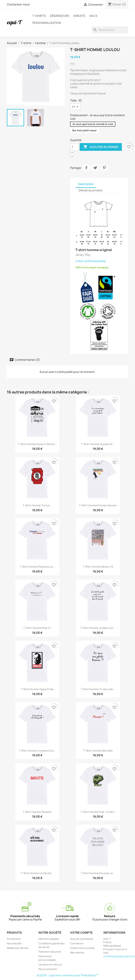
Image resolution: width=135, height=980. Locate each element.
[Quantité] (74, 147)
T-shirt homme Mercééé (98, 751)
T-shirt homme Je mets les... (98, 628)
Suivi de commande (82, 939)
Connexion (77, 943)
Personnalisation (47, 23)
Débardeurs (60, 16)
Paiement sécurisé (50, 952)
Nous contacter (48, 969)
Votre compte (81, 933)
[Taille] (75, 107)
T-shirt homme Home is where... (37, 444)
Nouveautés (14, 943)
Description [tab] (86, 184)
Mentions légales (49, 939)
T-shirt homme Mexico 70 (98, 567)
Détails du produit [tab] (91, 190)
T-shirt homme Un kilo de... (37, 873)
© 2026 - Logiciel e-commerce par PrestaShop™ (68, 975)
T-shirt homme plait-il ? (37, 628)
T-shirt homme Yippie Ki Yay (37, 689)
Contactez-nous (18, 4)
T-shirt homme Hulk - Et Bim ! (98, 812)
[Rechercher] (110, 30)
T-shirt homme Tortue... (37, 505)
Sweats (79, 16)
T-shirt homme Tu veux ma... (98, 689)
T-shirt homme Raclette (37, 812)
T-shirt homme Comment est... (37, 751)
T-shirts (39, 16)
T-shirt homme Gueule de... (98, 444)
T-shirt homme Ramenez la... (37, 567)
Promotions (14, 939)
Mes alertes (77, 953)
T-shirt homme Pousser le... (98, 873)
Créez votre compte (82, 948)
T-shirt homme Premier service (98, 505)
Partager (86, 168)
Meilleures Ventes (18, 948)
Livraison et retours (50, 964)
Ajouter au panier (101, 147)
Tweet (95, 168)
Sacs (93, 16)
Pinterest (104, 168)
